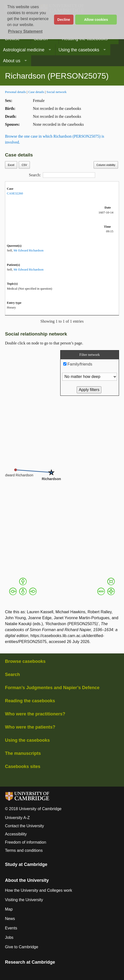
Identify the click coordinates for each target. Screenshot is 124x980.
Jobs (9, 937)
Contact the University (25, 826)
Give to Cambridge (22, 947)
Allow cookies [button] (96, 20)
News (10, 919)
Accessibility (16, 834)
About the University (27, 880)
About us (12, 61)
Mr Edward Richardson (28, 250)
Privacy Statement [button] (25, 31)
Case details (36, 92)
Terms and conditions (24, 850)
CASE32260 (15, 193)
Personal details (15, 92)
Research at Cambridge (30, 962)
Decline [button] (64, 20)
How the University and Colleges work (38, 890)
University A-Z (17, 818)
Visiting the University (24, 900)
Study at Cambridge (26, 864)
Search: (62, 175)
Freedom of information (26, 842)
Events (11, 928)
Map (9, 909)
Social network (57, 92)
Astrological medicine (24, 50)
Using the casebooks (79, 50)
